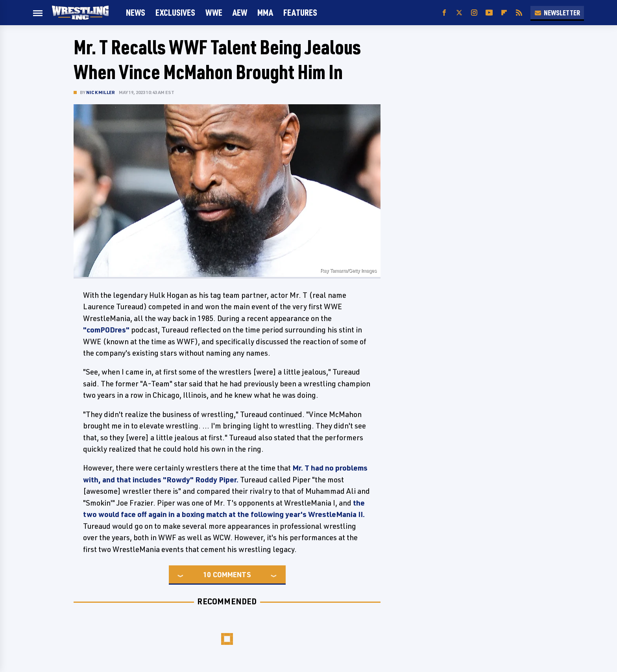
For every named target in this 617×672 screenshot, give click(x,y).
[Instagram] (474, 13)
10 (207, 574)
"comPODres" (106, 330)
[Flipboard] (504, 13)
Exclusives (175, 12)
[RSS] (519, 13)
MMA (265, 12)
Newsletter (557, 13)
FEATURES (300, 12)
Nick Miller (101, 92)
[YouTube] (489, 13)
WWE (214, 12)
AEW (240, 12)
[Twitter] (459, 13)
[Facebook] (444, 13)
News (136, 12)
